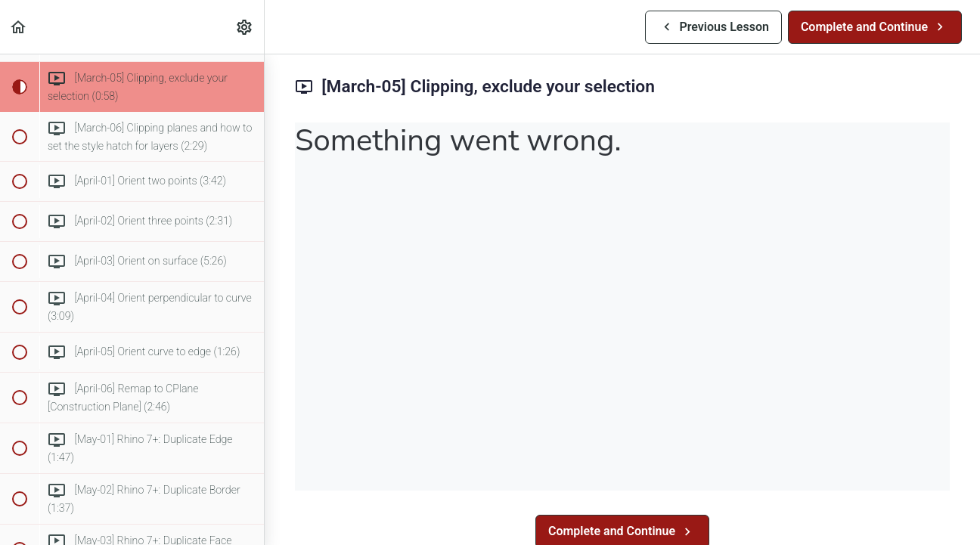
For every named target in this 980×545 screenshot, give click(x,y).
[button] (19, 27)
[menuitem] (245, 27)
